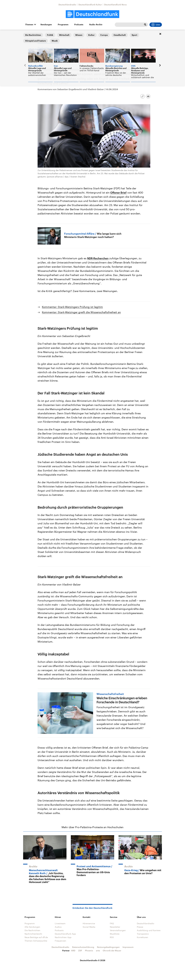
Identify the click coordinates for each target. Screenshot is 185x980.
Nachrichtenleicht (33, 934)
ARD (73, 951)
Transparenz (143, 934)
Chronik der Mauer (112, 951)
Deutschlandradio (67, 5)
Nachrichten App (63, 937)
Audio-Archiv (96, 25)
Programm (63, 25)
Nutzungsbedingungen (108, 947)
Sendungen (46, 25)
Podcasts (79, 25)
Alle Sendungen (32, 927)
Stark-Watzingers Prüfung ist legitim (68, 328)
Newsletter (115, 927)
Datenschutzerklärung (83, 947)
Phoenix (89, 951)
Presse (140, 927)
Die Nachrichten (32, 930)
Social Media (89, 927)
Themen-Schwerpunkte (36, 941)
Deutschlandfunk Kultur (90, 5)
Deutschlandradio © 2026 (93, 960)
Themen (29, 25)
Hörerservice (89, 923)
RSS (112, 937)
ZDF (80, 951)
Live (156, 25)
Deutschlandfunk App (65, 934)
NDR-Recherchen (98, 258)
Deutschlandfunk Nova (115, 5)
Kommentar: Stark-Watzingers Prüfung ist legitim (72, 307)
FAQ (112, 923)
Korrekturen (143, 937)
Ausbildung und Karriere (149, 930)
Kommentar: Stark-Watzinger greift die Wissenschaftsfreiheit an (81, 312)
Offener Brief (118, 193)
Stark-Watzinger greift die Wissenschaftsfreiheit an (80, 577)
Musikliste (115, 934)
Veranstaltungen (118, 930)
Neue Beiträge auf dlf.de (36, 937)
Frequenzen (60, 941)
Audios (58, 927)
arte (98, 951)
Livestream (60, 923)
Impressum (128, 947)
